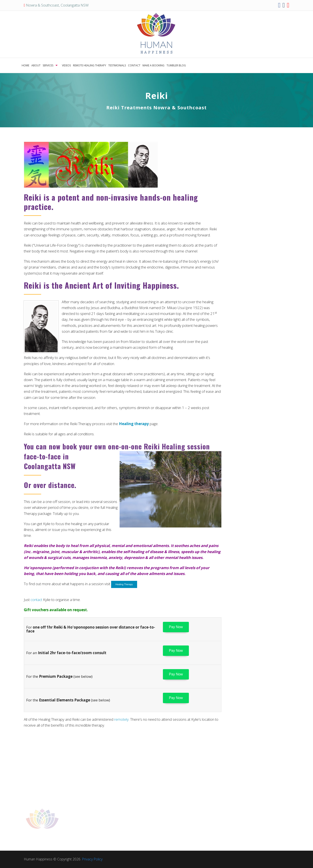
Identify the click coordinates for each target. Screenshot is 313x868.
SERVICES (48, 65)
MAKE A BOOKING (153, 65)
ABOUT (36, 65)
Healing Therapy (124, 584)
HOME (25, 65)
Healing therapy (134, 424)
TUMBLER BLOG (176, 65)
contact (36, 600)
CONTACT (134, 65)
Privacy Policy (92, 859)
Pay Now (176, 627)
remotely (121, 719)
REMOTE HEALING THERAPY (90, 65)
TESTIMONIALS (117, 65)
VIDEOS (66, 65)
